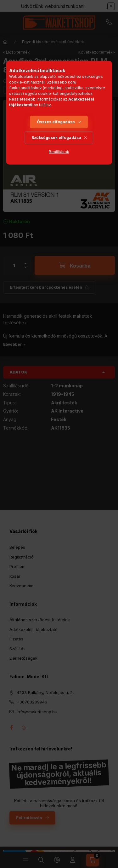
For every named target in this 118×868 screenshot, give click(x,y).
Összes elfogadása (56, 122)
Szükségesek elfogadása (56, 138)
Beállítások (59, 152)
